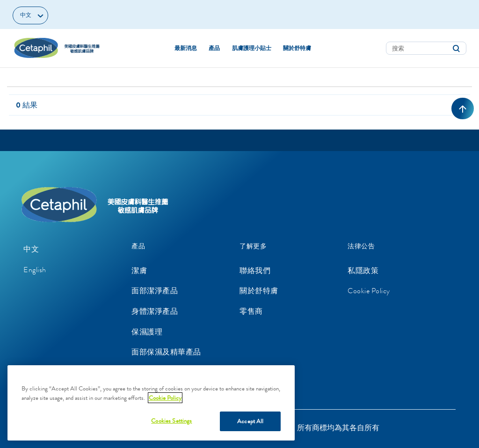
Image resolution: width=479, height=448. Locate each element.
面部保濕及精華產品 (166, 352)
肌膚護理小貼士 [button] (252, 48)
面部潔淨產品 (155, 291)
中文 (31, 249)
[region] (151, 403)
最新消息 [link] (186, 48)
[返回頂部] (463, 108)
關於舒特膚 (259, 291)
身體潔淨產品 (155, 311)
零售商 (251, 311)
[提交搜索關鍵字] (456, 49)
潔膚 (139, 271)
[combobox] (426, 48)
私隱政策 (363, 271)
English (35, 270)
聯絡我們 (255, 271)
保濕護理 (147, 332)
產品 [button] (214, 48)
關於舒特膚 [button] (297, 48)
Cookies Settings (171, 421)
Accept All (250, 421)
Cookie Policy (369, 291)
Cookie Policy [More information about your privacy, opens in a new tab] (165, 398)
